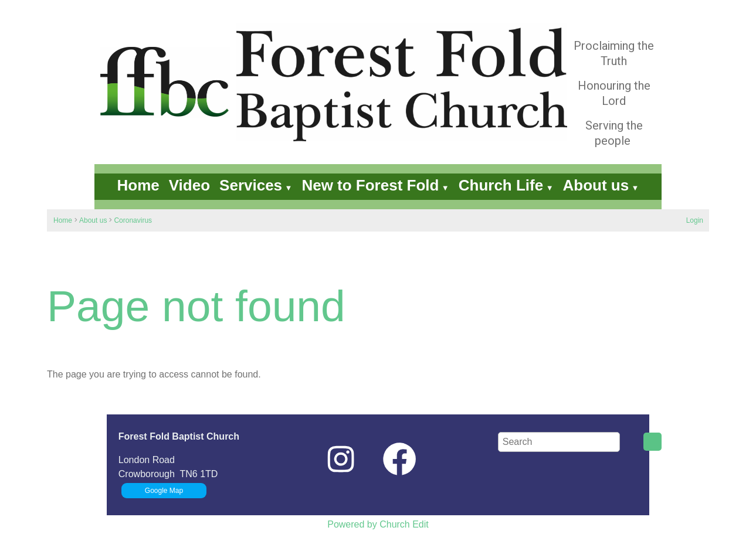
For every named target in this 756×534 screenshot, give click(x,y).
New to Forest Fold (370, 185)
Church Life (501, 185)
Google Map (164, 491)
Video (189, 185)
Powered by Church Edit (378, 524)
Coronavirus (133, 220)
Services (251, 185)
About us (596, 185)
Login (695, 220)
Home (138, 185)
